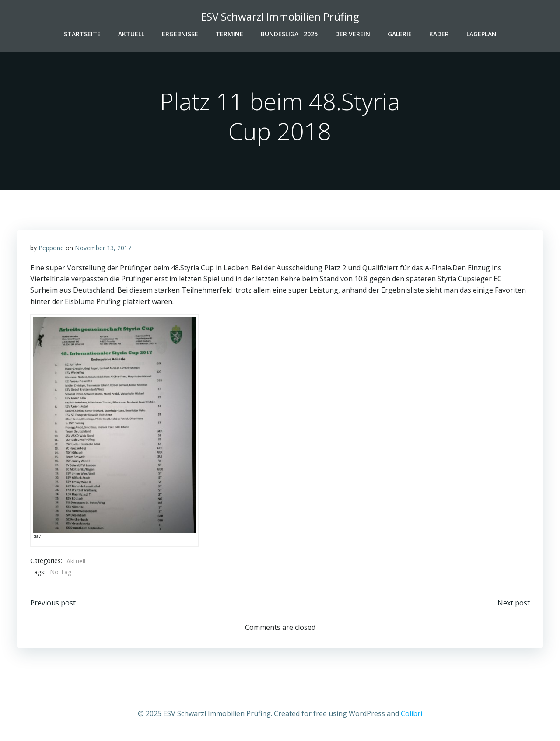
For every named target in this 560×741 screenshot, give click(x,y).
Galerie (400, 33)
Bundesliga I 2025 (289, 33)
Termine (229, 33)
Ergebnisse (180, 33)
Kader (439, 33)
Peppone (51, 249)
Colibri (411, 715)
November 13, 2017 (103, 249)
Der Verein (353, 33)
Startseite (82, 33)
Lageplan (481, 33)
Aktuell (131, 33)
